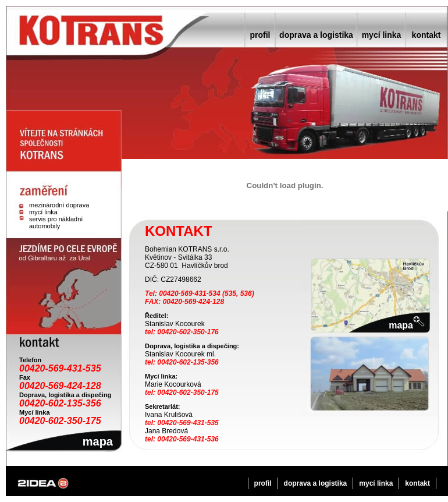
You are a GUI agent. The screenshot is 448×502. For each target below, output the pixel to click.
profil (260, 35)
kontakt (426, 35)
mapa (98, 441)
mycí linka (382, 35)
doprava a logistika (316, 35)
